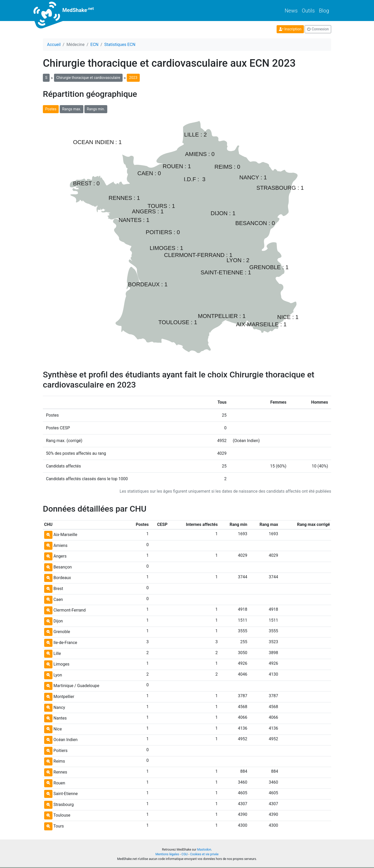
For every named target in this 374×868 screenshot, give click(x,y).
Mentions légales (167, 854)
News (291, 11)
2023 (133, 78)
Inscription (290, 29)
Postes (51, 109)
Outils (308, 11)
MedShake (68, 11)
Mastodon (204, 850)
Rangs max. (72, 109)
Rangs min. (96, 109)
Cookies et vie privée (204, 854)
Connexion (318, 29)
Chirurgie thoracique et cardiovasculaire (88, 78)
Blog (324, 11)
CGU (185, 854)
